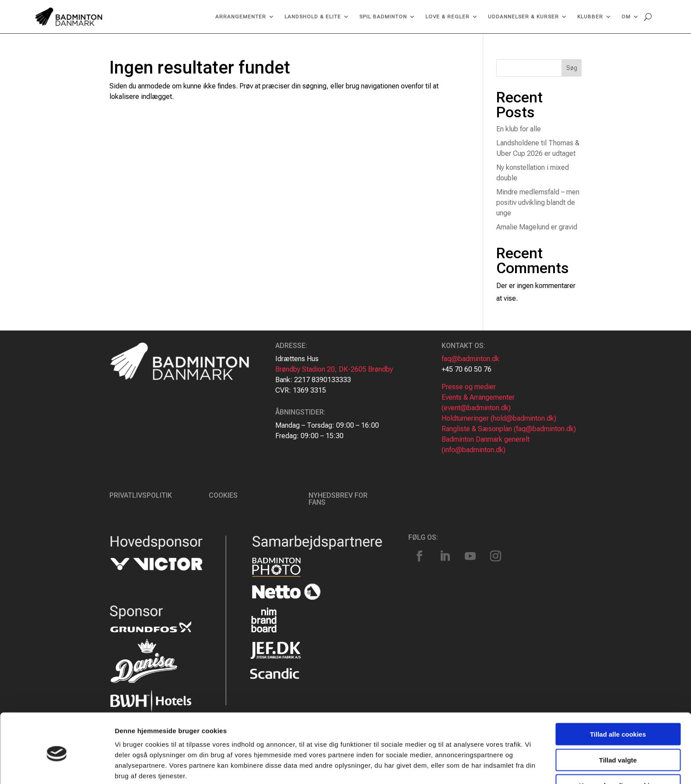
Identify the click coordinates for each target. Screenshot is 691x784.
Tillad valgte (618, 722)
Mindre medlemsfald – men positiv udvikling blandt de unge (538, 202)
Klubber (590, 17)
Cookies (223, 495)
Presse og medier (469, 387)
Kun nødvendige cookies (618, 748)
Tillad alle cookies (618, 697)
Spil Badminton (383, 17)
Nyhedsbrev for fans (338, 499)
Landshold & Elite (313, 17)
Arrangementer (241, 17)
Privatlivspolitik (141, 495)
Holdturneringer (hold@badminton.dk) (499, 418)
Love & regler (447, 17)
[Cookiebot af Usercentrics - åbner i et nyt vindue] (57, 767)
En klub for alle (519, 129)
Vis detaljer (455, 767)
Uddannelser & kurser (523, 17)
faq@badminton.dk (470, 359)
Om (626, 17)
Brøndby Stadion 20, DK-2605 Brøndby (334, 369)
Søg (572, 68)
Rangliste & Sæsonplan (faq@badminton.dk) (509, 429)
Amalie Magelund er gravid (537, 227)
